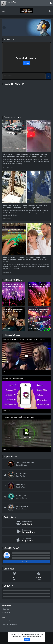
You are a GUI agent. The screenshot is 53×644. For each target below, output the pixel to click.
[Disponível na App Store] (26, 540)
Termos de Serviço (8, 621)
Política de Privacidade (9, 624)
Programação (6, 612)
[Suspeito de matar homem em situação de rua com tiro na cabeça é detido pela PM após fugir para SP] (26, 145)
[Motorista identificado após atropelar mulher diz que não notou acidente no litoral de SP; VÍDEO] (26, 196)
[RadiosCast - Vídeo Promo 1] (26, 395)
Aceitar (27, 639)
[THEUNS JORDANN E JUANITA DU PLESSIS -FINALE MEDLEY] (26, 356)
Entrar (26, 63)
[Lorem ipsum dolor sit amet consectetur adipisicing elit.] (13, 294)
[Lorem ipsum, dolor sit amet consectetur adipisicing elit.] (40, 294)
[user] (50, 11)
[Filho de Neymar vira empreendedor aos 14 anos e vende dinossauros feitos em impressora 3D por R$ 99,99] (26, 249)
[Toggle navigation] (3, 11)
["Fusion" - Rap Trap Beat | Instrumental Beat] (26, 433)
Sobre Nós (5, 609)
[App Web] (26, 523)
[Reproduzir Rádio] (51, 3)
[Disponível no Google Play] (26, 531)
